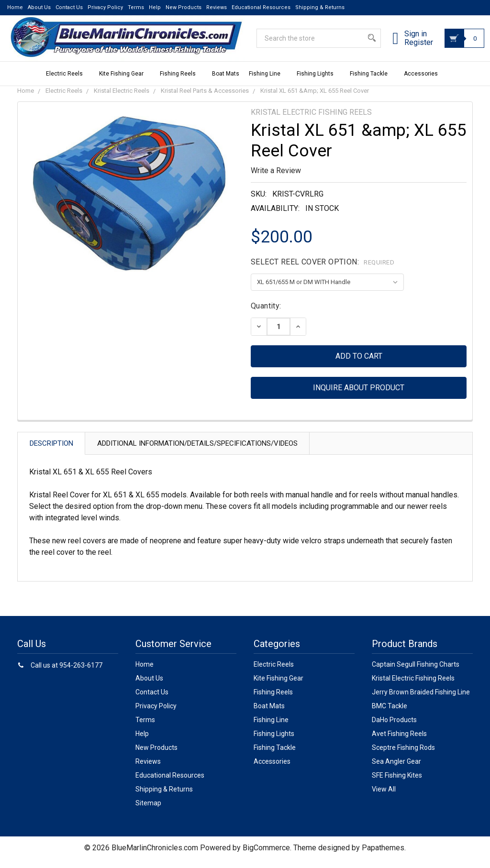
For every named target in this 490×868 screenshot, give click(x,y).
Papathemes (383, 856)
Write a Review (276, 179)
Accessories (424, 82)
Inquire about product (359, 396)
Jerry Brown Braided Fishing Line (421, 701)
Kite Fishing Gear (125, 82)
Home (15, 7)
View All (384, 798)
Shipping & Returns (320, 7)
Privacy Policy (105, 7)
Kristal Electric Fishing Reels (413, 687)
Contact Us (69, 7)
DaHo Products (394, 728)
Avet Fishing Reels (399, 742)
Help (155, 7)
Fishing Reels (181, 82)
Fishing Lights (318, 82)
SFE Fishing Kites (397, 784)
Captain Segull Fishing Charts (416, 673)
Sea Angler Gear (396, 770)
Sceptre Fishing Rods (403, 756)
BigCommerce (266, 856)
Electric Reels (68, 82)
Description (51, 452)
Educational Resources (261, 7)
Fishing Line (268, 82)
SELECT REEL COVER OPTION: (323, 270)
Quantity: (266, 314)
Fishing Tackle (372, 82)
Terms (136, 7)
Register (407, 48)
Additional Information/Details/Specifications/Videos (197, 452)
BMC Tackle (390, 714)
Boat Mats (226, 82)
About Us (39, 7)
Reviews (217, 7)
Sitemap (148, 812)
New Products (184, 7)
